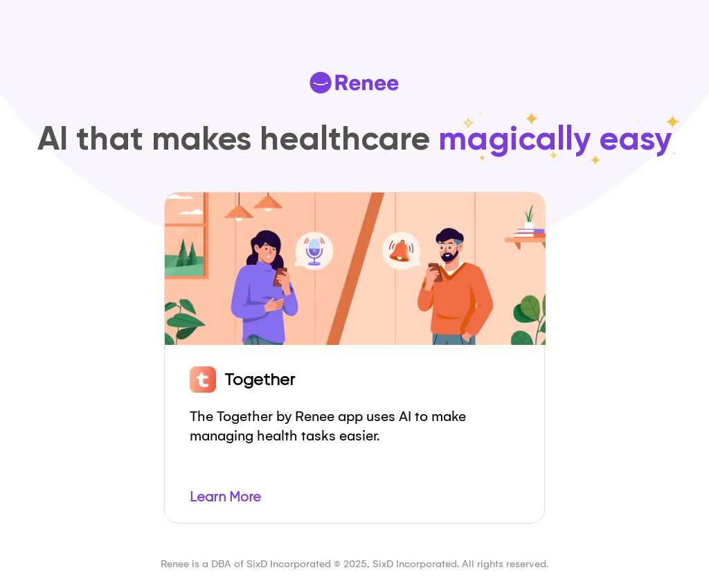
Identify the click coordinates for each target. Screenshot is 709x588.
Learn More (225, 497)
